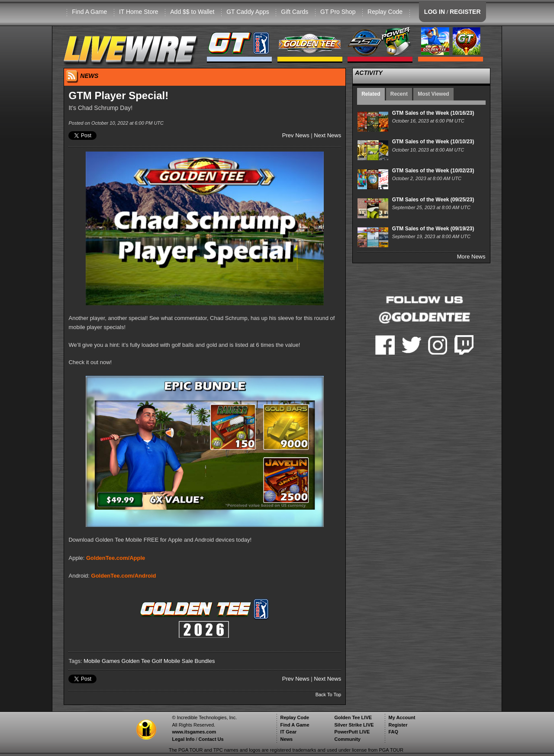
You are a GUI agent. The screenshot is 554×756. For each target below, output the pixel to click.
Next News (327, 135)
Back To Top (329, 695)
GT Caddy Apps (248, 12)
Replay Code (385, 12)
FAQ (393, 732)
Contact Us (211, 739)
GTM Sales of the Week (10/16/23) (433, 113)
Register (398, 725)
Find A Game (89, 12)
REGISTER (465, 12)
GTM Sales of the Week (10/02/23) (433, 171)
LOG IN (435, 12)
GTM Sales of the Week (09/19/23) (433, 229)
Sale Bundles (198, 661)
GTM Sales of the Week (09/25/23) (433, 200)
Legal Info (183, 739)
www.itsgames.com (194, 732)
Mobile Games (102, 661)
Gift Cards (295, 12)
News (286, 739)
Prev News (296, 135)
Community (347, 739)
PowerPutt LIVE (352, 732)
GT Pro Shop (338, 12)
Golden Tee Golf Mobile (151, 661)
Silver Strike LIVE (354, 725)
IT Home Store (139, 12)
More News (471, 257)
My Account (402, 717)
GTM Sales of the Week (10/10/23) (433, 142)
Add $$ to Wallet (192, 12)
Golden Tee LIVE (353, 717)
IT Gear (288, 732)
